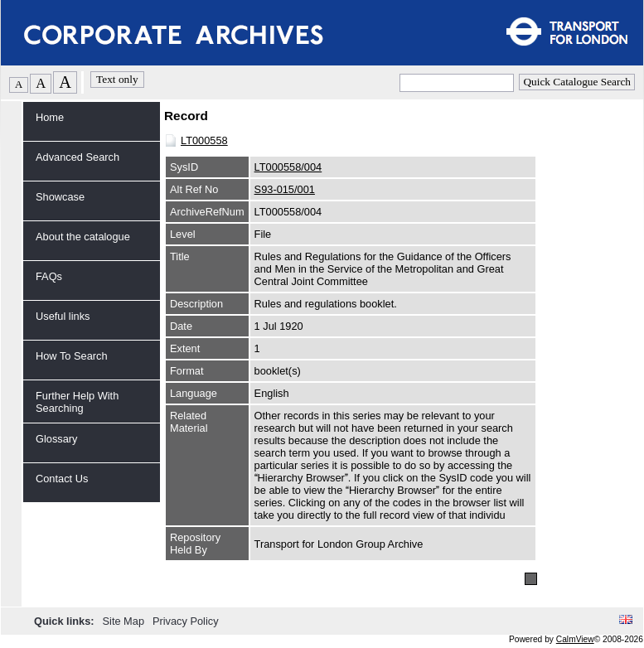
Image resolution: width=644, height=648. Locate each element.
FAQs (49, 276)
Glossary (57, 439)
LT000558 (204, 140)
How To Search (72, 356)
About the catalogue (83, 237)
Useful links (63, 316)
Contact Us (62, 479)
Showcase (60, 197)
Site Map (125, 621)
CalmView (575, 639)
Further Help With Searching (77, 402)
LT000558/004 (288, 167)
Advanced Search (77, 157)
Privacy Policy (186, 621)
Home (50, 117)
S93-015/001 (285, 189)
